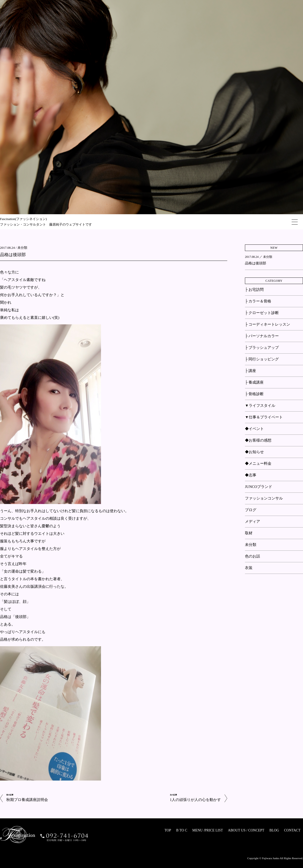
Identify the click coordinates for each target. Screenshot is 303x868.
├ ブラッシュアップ (262, 348)
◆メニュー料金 (258, 463)
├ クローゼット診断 (262, 313)
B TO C (182, 830)
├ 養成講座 (254, 382)
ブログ (251, 510)
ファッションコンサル (264, 498)
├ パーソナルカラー (262, 336)
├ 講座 (250, 371)
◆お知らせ (254, 452)
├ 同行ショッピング (262, 359)
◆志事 (251, 475)
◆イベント (254, 429)
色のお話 (252, 556)
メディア (252, 521)
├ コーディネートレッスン (268, 324)
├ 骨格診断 (254, 394)
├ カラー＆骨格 (258, 301)
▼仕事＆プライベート (264, 417)
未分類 (22, 248)
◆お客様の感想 (258, 440)
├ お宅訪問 (254, 290)
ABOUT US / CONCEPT (246, 830)
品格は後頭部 (13, 255)
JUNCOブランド (259, 487)
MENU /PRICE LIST (207, 830)
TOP (168, 830)
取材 (249, 533)
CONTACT (292, 830)
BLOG (274, 830)
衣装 (249, 568)
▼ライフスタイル (260, 406)
